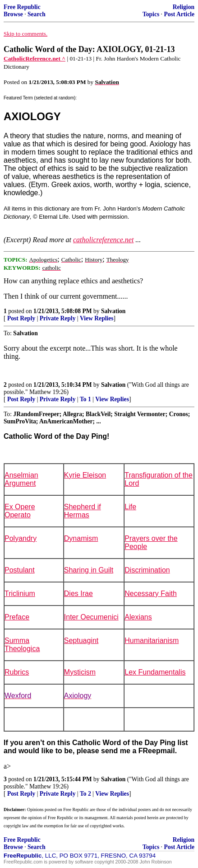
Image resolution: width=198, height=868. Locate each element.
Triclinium (20, 594)
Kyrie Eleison (85, 475)
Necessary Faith (151, 594)
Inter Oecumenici (91, 617)
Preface (17, 617)
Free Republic (22, 7)
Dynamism (81, 538)
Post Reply (21, 318)
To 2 (85, 794)
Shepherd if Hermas (83, 511)
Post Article (179, 14)
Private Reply (58, 318)
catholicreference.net (103, 240)
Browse (13, 14)
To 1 (85, 399)
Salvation (113, 311)
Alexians (138, 617)
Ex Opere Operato (20, 511)
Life (130, 507)
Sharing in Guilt (89, 570)
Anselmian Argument (21, 479)
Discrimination (147, 570)
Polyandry (21, 538)
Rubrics (17, 672)
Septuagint (81, 640)
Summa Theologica (22, 645)
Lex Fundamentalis (155, 672)
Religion (184, 7)
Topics (151, 14)
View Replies (97, 318)
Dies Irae (78, 594)
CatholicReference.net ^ (35, 59)
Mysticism (80, 672)
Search (37, 14)
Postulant (20, 570)
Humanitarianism (152, 640)
